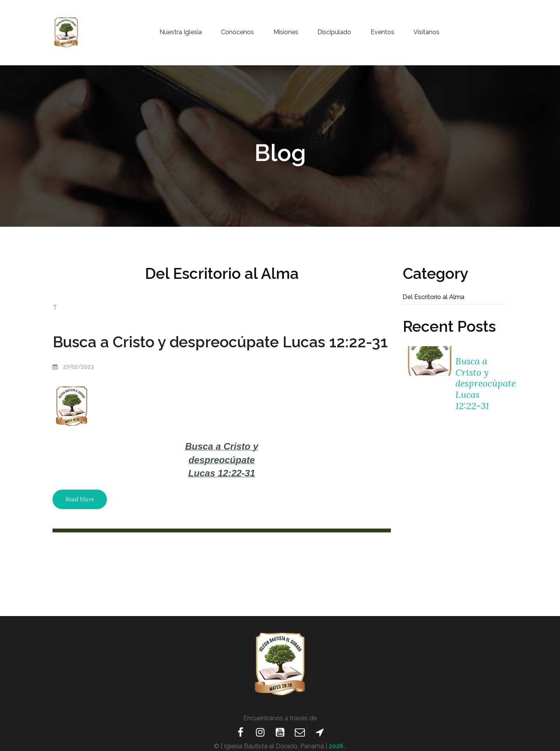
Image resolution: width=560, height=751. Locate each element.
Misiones (286, 32)
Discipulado (334, 32)
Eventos (382, 32)
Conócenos (237, 32)
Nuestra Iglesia (181, 32)
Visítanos (426, 32)
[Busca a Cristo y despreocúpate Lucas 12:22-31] (429, 361)
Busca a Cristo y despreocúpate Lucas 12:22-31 (220, 342)
